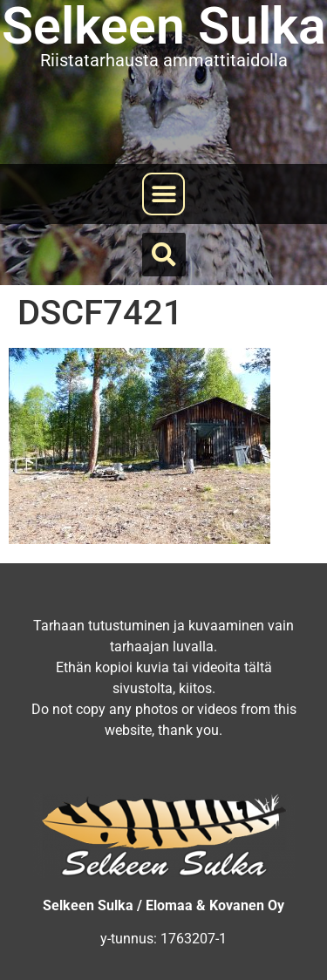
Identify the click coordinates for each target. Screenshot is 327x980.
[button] (163, 194)
